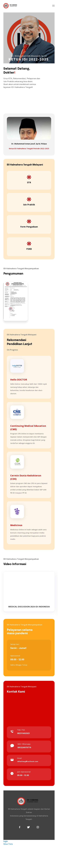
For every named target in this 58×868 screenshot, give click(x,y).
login (6, 841)
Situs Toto (8, 844)
